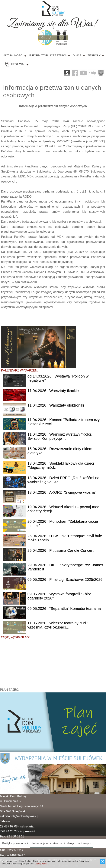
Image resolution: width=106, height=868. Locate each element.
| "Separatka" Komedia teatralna (64, 609)
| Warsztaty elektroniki (56, 405)
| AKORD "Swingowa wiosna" (62, 492)
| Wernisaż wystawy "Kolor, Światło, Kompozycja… (60, 436)
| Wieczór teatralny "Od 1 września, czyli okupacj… (58, 625)
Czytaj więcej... (42, 864)
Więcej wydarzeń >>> (16, 637)
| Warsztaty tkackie (53, 391)
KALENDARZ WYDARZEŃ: (20, 370)
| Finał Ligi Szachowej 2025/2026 (65, 579)
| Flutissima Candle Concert (61, 550)
